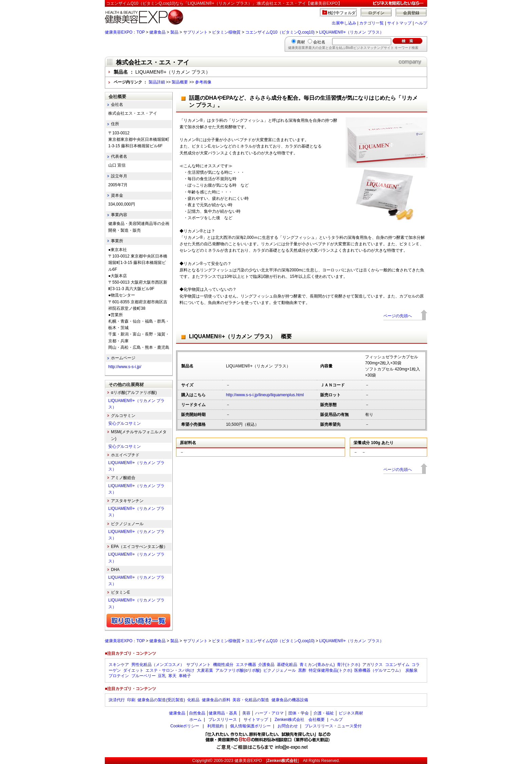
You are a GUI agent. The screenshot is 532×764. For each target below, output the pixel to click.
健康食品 (157, 32)
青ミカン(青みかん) (317, 665)
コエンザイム (397, 665)
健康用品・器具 (223, 713)
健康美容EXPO (248, 761)
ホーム (195, 720)
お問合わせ (288, 726)
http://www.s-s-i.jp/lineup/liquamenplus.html (265, 395)
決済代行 (117, 700)
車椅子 (185, 676)
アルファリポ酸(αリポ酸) (238, 670)
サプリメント (195, 32)
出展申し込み (344, 23)
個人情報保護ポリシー (250, 726)
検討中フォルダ (342, 13)
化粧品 (193, 700)
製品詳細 (157, 82)
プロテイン (119, 676)
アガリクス (373, 665)
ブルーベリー (144, 676)
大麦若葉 (205, 670)
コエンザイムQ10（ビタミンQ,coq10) (280, 32)
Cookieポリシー (185, 726)
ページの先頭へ (398, 316)
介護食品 (266, 665)
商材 (301, 42)
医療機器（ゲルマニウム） (379, 670)
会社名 (319, 42)
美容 (246, 713)
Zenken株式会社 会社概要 (300, 720)
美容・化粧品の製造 (251, 700)
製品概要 (180, 82)
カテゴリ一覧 (372, 23)
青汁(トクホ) (348, 665)
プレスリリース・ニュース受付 (333, 726)
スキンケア (119, 665)
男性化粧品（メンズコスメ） (158, 665)
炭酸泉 (412, 670)
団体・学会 (299, 713)
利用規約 (215, 726)
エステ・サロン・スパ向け (170, 670)
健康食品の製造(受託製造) (161, 700)
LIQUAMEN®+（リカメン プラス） (351, 32)
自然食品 (197, 713)
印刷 (131, 700)
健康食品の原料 (216, 700)
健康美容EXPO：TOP (125, 32)
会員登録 (411, 13)
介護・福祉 (324, 713)
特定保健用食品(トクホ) (330, 670)
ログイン (376, 13)
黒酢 (302, 670)
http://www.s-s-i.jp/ (125, 367)
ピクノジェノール (280, 670)
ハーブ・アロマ (269, 713)
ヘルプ (421, 23)
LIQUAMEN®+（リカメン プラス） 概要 (240, 336)
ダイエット (133, 670)
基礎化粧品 (287, 665)
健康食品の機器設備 (290, 700)
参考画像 (203, 82)
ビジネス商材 (351, 713)
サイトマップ (399, 23)
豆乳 (162, 676)
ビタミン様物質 (226, 32)
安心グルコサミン (125, 423)
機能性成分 (223, 665)
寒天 (172, 676)
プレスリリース (223, 720)
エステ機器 (246, 665)
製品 (174, 32)
